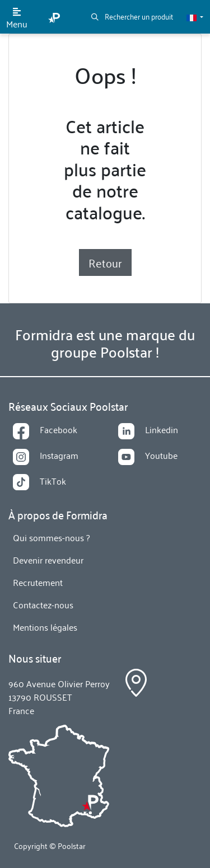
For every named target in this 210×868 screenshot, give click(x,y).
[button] (195, 17)
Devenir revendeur (48, 560)
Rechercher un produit (132, 16)
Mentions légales (45, 627)
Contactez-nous (43, 604)
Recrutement (38, 582)
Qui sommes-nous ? (51, 537)
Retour (105, 262)
